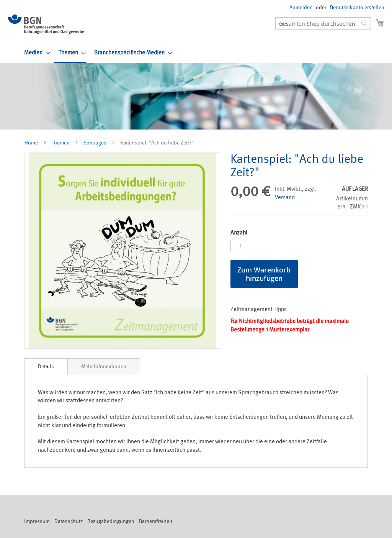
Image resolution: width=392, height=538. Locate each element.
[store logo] (46, 24)
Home (31, 143)
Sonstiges (95, 143)
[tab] (46, 367)
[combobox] (323, 23)
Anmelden (301, 7)
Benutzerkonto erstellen (357, 7)
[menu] (204, 53)
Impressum (37, 521)
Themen (61, 143)
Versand (285, 198)
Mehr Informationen (104, 367)
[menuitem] (35, 53)
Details (46, 367)
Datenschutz (69, 521)
